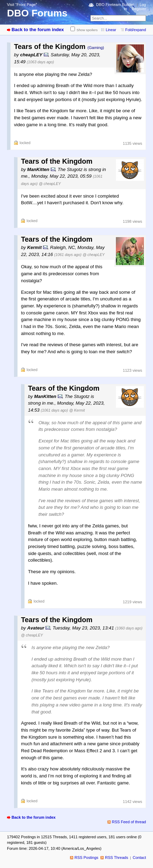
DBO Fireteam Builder (115, 5)
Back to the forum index (38, 30)
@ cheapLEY (50, 184)
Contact (139, 858)
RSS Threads (117, 858)
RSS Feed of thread (129, 822)
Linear (111, 30)
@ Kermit (77, 410)
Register (139, 9)
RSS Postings (86, 858)
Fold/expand (136, 30)
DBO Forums (37, 13)
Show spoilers (87, 30)
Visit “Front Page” (22, 5)
